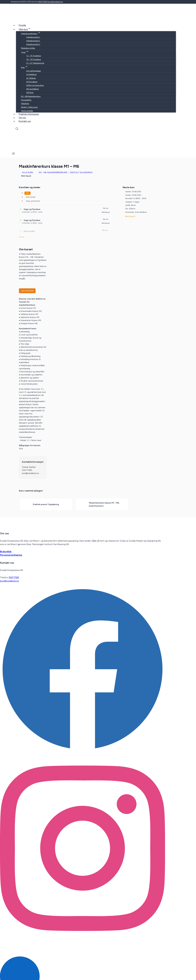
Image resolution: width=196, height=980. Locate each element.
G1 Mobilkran (31, 75)
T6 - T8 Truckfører (34, 60)
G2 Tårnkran (31, 78)
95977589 (43, 2)
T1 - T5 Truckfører (34, 56)
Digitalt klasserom (81, 172)
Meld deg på (26, 176)
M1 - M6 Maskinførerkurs (31, 97)
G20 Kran (30, 93)
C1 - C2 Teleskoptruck (35, 63)
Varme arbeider (27, 111)
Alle (28, 193)
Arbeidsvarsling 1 (33, 37)
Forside (22, 25)
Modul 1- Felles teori (29, 107)
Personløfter (26, 100)
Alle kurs (26, 172)
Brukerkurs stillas (28, 48)
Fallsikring (25, 104)
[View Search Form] (17, 129)
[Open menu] (13, 154)
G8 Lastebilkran (32, 89)
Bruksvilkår (6, 552)
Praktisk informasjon (29, 114)
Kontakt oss (25, 121)
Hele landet (31, 197)
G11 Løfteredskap (34, 71)
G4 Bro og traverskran (35, 85)
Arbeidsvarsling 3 (33, 44)
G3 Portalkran (32, 82)
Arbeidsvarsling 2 (33, 41)
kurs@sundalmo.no (56, 2)
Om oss (22, 118)
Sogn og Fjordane (33, 201)
